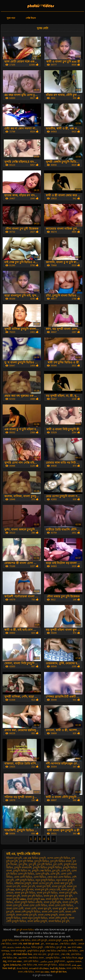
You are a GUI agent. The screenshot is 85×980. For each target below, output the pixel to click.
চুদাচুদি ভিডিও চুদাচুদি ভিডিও (47, 867)
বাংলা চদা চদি (13, 886)
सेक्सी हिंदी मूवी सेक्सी (31, 944)
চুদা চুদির (23, 864)
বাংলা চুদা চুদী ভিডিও (32, 896)
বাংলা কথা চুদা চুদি (63, 883)
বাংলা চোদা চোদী (15, 909)
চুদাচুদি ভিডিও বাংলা (11, 940)
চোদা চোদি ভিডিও (23, 877)
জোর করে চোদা (40, 954)
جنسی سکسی (47, 961)
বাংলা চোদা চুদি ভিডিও (48, 965)
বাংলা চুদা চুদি (59, 886)
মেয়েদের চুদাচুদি (55, 940)
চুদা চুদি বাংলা (54, 954)
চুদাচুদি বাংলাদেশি (23, 867)
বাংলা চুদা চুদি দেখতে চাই (47, 890)
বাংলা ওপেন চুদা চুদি (43, 883)
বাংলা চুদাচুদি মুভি (52, 902)
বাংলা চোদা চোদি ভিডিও (61, 905)
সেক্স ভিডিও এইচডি (68, 944)
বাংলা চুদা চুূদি (50, 896)
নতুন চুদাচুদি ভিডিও (45, 880)
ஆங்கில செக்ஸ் (74, 961)
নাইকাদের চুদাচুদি (23, 883)
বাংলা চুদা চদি (28, 886)
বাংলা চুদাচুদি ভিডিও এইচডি (28, 902)
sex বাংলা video (75, 947)
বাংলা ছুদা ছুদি (59, 909)
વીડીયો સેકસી (65, 965)
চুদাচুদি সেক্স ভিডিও (42, 871)
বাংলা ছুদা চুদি (44, 909)
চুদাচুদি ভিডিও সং (22, 871)
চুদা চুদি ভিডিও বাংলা (61, 861)
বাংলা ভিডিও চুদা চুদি (59, 921)
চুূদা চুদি (56, 871)
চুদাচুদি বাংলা (60, 961)
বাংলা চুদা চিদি (44, 886)
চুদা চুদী (32, 864)
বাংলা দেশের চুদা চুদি (26, 915)
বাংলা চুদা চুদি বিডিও (25, 893)
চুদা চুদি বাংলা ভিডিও (42, 5)
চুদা (43, 944)
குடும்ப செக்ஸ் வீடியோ (19, 947)
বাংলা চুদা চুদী (13, 896)
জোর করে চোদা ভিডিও (59, 877)
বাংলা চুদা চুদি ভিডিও (47, 893)
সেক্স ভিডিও (25, 940)
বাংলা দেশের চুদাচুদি (48, 915)
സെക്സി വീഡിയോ (39, 968)
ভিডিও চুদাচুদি (37, 947)
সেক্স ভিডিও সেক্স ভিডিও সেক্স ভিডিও (62, 951)
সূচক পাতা (11, 18)
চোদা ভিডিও (40, 877)
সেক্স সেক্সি (65, 954)
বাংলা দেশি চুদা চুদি (39, 940)
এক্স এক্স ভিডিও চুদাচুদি (34, 858)
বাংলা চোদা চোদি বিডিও (35, 905)
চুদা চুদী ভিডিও (45, 864)
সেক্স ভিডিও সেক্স (10, 958)
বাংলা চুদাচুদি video (16, 899)
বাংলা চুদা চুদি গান (24, 890)
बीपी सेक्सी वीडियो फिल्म (23, 954)
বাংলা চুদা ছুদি (65, 896)
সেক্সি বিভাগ (31, 18)
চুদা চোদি (58, 864)
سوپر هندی (76, 965)
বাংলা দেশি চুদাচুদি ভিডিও (28, 912)
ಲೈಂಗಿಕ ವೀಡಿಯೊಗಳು (12, 965)
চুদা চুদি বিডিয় (26, 861)
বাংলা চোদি (31, 909)
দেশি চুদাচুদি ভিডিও (25, 880)
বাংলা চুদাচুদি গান (54, 899)
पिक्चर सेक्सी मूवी (9, 968)
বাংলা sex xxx (52, 944)
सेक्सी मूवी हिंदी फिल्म (59, 972)
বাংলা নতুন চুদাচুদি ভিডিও (35, 918)
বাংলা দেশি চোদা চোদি (53, 912)
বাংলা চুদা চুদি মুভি (68, 893)
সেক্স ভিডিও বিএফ (69, 958)
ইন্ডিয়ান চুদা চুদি (14, 858)
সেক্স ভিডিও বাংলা (36, 958)
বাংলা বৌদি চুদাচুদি (58, 918)
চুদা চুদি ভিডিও (42, 861)
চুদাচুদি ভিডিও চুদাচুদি (36, 951)
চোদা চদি (66, 871)
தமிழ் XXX (68, 940)
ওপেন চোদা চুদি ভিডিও (59, 858)
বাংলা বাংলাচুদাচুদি (18, 951)
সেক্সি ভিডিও (50, 947)
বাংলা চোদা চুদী (70, 902)
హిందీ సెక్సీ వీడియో (58, 968)
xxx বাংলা (23, 958)
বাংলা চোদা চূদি (14, 905)
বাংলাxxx (5, 951)
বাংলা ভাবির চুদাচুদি (37, 921)
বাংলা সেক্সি (17, 944)
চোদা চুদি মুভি (42, 874)
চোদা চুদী (55, 874)
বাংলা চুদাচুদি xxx (36, 899)
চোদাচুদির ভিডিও (53, 958)
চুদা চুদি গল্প (61, 947)
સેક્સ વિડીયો (22, 968)
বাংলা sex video (15, 961)
